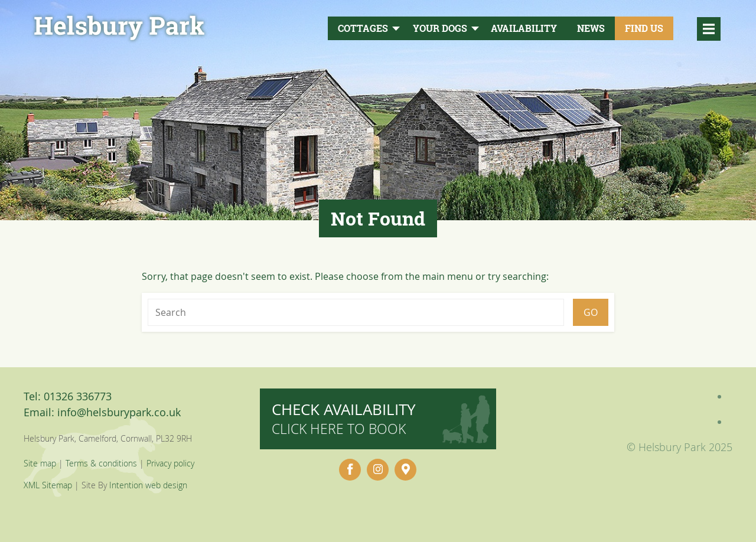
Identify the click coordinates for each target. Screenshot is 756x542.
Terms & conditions (101, 463)
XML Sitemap (48, 485)
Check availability (344, 418)
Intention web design (148, 485)
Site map (40, 463)
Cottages (363, 28)
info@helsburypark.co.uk (119, 412)
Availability (524, 28)
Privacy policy (170, 463)
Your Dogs (440, 28)
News (591, 28)
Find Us (644, 28)
